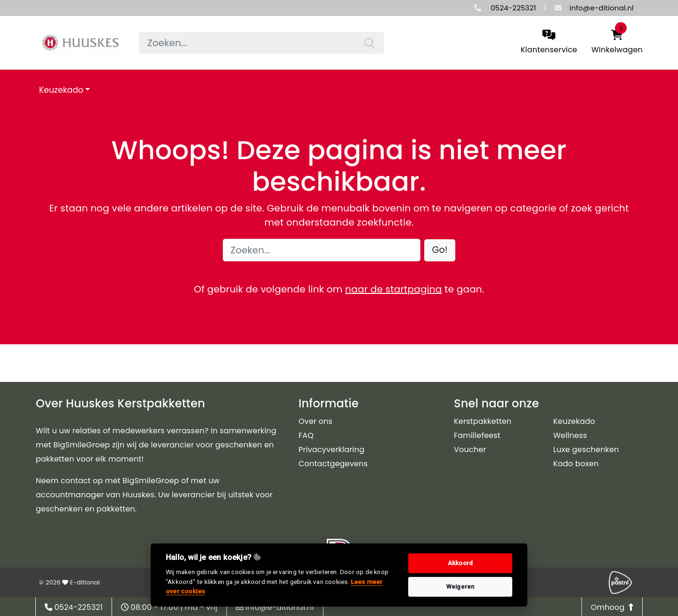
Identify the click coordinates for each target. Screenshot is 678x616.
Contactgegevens (333, 464)
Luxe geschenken (586, 450)
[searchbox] (261, 43)
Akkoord (460, 563)
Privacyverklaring (331, 450)
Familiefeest (477, 435)
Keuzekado (61, 90)
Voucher (470, 450)
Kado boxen (576, 464)
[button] (440, 250)
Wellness (570, 435)
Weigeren (460, 587)
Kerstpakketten (483, 421)
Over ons (315, 421)
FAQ (306, 435)
